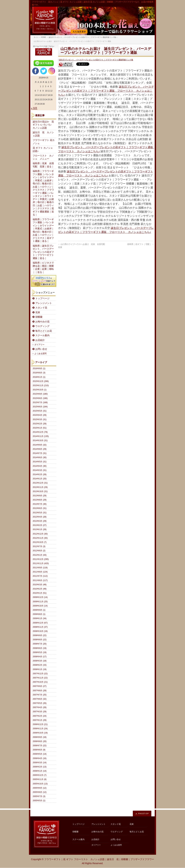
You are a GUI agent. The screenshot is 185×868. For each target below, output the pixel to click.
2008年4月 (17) (40, 657)
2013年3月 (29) (40, 521)
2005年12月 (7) (40, 775)
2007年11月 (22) (40, 678)
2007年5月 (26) (40, 703)
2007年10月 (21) (40, 682)
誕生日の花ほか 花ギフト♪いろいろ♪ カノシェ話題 (43, 125)
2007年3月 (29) (40, 712)
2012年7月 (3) (39, 546)
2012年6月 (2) (39, 551)
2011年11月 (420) (41, 563)
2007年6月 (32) (40, 699)
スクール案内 (42, 335)
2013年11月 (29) (40, 487)
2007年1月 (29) (40, 720)
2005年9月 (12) (40, 788)
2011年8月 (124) (40, 572)
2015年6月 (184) (40, 407)
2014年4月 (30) (40, 466)
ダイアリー (39, 345)
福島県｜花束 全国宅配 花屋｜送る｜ (43, 165)
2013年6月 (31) (40, 508)
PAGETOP (144, 813)
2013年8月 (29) (40, 500)
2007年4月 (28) (40, 707)
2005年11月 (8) (40, 779)
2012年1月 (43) (40, 555)
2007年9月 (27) (40, 686)
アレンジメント (44, 303)
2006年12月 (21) (40, 724)
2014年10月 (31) (40, 440)
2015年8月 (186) (40, 398)
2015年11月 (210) (41, 385)
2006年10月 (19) (40, 733)
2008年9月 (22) (40, 635)
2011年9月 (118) (40, 568)
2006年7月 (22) (40, 746)
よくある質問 (40, 354)
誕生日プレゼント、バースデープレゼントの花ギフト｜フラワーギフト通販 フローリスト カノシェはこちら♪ (106, 91)
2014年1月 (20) (40, 479)
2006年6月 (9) (39, 750)
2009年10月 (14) (40, 606)
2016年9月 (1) (39, 368)
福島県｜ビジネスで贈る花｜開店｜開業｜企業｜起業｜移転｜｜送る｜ (43, 267)
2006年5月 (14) (40, 754)
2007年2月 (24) (40, 716)
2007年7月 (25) (40, 695)
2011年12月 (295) (41, 559)
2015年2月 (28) (40, 424)
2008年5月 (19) (40, 652)
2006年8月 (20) (40, 741)
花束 (38, 312)
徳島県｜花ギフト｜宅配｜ (141, 244)
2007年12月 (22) (40, 674)
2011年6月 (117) (40, 580)
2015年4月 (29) (40, 415)
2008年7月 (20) (40, 644)
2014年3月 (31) (40, 470)
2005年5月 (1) (39, 801)
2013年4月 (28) (40, 517)
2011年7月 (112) (40, 576)
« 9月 (34, 108)
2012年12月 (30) (40, 534)
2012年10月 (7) (40, 542)
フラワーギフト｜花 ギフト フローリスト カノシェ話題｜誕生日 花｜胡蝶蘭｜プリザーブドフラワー (99, 859)
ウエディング (42, 326)
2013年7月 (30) (40, 504)
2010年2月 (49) (40, 589)
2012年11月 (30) (40, 538)
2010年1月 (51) (40, 593)
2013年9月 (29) (40, 496)
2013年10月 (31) (40, 491)
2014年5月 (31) (40, 462)
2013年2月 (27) (40, 525)
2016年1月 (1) (39, 377)
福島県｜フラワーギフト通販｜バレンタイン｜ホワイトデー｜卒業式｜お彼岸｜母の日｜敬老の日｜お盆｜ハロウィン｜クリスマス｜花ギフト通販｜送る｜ (43, 230)
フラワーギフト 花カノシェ (44, 142)
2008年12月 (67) (40, 623)
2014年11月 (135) (41, 436)
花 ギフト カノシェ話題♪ (43, 150)
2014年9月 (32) (40, 445)
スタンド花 (41, 308)
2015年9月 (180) (40, 394)
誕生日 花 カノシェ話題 (43, 134)
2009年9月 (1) (39, 610)
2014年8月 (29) (40, 449)
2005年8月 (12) (40, 792)
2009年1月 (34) (40, 618)
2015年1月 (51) (40, 428)
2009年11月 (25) (40, 602)
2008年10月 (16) (40, 631)
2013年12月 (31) (40, 483)
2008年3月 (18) (40, 661)
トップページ (42, 298)
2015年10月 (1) (40, 390)
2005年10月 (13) (40, 784)
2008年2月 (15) (40, 665)
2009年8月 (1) (39, 614)
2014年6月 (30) (40, 457)
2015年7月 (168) (40, 402)
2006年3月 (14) (40, 763)
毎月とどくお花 (44, 331)
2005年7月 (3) (39, 796)
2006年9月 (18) (40, 737)
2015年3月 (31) (40, 419)
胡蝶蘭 (39, 317)
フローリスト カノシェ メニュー (43, 157)
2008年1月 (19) (40, 669)
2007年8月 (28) (40, 691)
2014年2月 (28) (40, 474)
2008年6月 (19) (40, 648)
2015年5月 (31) (40, 411)
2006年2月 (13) (40, 767)
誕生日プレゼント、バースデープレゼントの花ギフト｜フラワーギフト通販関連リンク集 (96, 60)
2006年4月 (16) (40, 758)
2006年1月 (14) (40, 771)
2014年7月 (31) (40, 453)
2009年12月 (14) (40, 597)
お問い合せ (41, 349)
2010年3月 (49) (40, 585)
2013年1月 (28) (40, 529)
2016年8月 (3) (39, 373)
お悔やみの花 (42, 322)
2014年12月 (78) (40, 432)
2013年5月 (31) (40, 513)
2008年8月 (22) (40, 640)
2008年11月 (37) (40, 627)
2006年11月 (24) (40, 729)
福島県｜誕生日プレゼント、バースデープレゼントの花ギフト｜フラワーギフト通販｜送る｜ (43, 252)
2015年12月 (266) (41, 381)
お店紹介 (40, 340)
